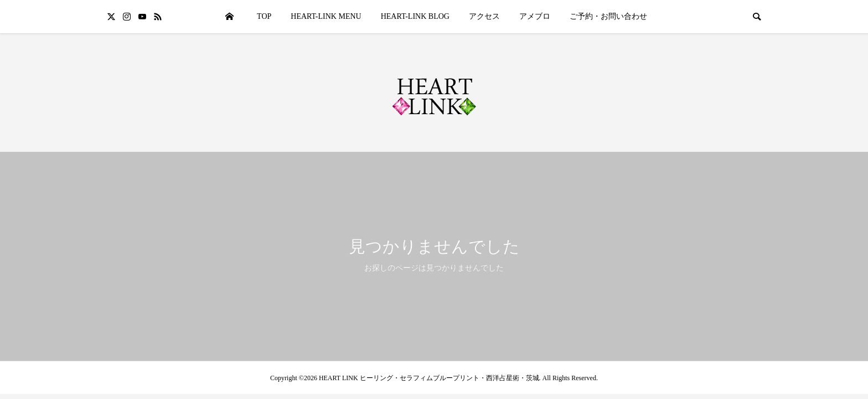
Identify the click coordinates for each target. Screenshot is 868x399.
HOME (229, 17)
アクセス (484, 16)
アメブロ (535, 16)
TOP (264, 16)
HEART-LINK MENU (326, 16)
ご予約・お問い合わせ (608, 16)
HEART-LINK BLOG (415, 16)
